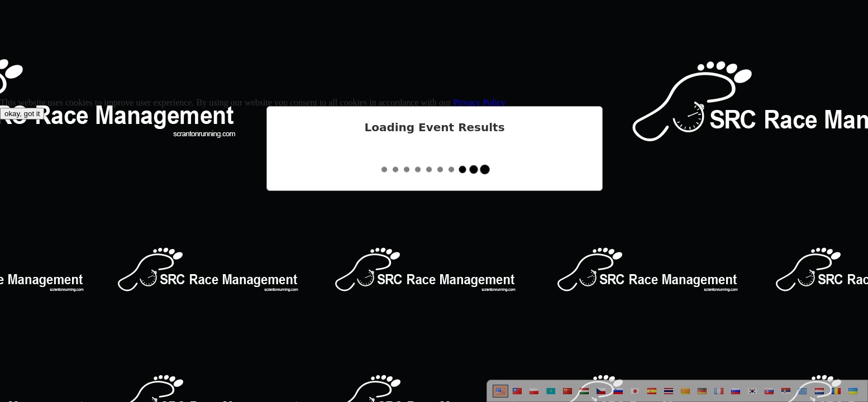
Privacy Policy (479, 102)
